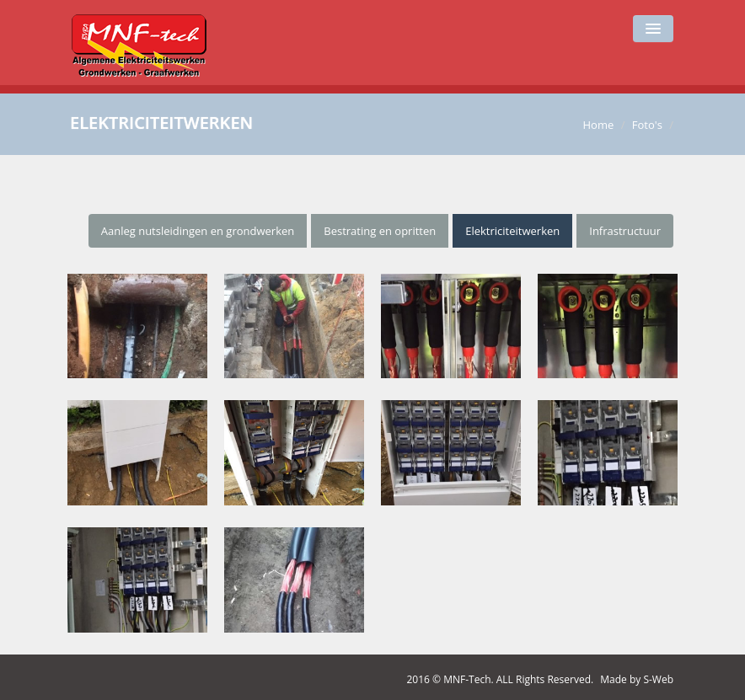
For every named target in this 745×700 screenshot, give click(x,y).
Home (598, 125)
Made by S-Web (637, 679)
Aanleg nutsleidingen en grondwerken (198, 231)
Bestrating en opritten (380, 231)
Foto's (647, 125)
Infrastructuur (625, 231)
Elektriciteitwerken (512, 231)
